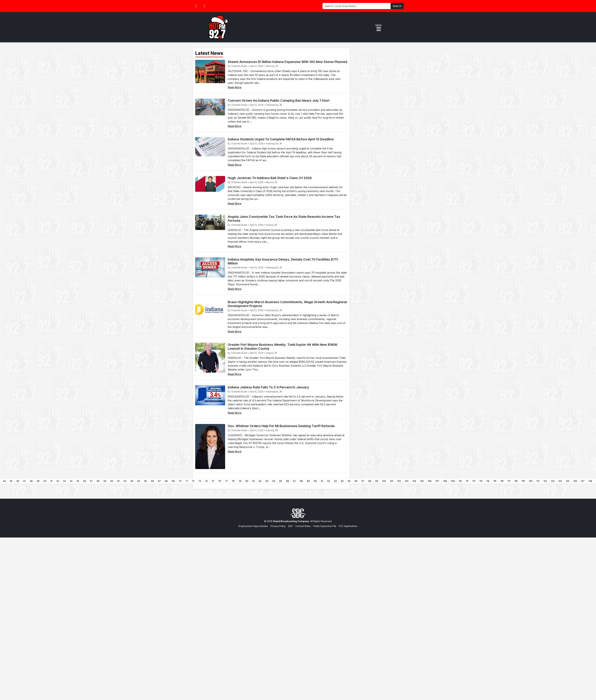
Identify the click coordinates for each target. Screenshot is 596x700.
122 (545, 481)
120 (531, 481)
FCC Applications (348, 526)
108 (445, 481)
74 (206, 481)
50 (45, 481)
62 (125, 481)
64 (139, 481)
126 (575, 481)
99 (377, 481)
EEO (291, 526)
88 (301, 481)
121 (538, 481)
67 (159, 481)
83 (267, 481)
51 (51, 481)
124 (560, 481)
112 (474, 481)
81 (254, 481)
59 (105, 481)
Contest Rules (303, 526)
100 (384, 481)
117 (509, 481)
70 (180, 481)
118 (516, 481)
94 (342, 481)
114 (488, 481)
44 (4, 481)
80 (247, 481)
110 (460, 481)
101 (392, 481)
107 (437, 481)
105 (422, 481)
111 (467, 481)
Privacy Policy (278, 526)
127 (583, 481)
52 (58, 481)
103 (407, 481)
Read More (235, 87)
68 (166, 481)
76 (220, 481)
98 (370, 481)
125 (568, 481)
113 (481, 481)
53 (65, 481)
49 (38, 481)
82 (260, 481)
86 (288, 481)
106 (430, 481)
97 (363, 481)
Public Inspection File (325, 526)
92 (329, 481)
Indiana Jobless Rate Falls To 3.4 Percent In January (268, 387)
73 (200, 481)
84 (274, 481)
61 (118, 481)
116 (502, 481)
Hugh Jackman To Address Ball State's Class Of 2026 (270, 178)
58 (98, 481)
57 (91, 481)
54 (71, 481)
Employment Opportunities (253, 526)
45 (11, 481)
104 (414, 481)
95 (349, 481)
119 (523, 481)
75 (213, 481)
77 (226, 481)
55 (78, 481)
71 (187, 481)
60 (112, 481)
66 (152, 481)
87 (294, 481)
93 (335, 481)
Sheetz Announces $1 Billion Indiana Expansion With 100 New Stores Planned (287, 62)
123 (553, 481)
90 (315, 481)
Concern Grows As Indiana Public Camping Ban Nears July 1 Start (279, 101)
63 (132, 481)
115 (495, 481)
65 (146, 481)
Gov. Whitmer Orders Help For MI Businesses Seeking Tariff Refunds (281, 426)
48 (31, 481)
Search (397, 6)
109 (453, 481)
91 (322, 481)
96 (356, 481)
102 (399, 481)
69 (173, 481)
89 (308, 481)
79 (240, 481)
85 (281, 481)
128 (590, 481)
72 (193, 481)
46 (18, 481)
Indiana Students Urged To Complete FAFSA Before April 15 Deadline (281, 139)
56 (85, 481)
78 (233, 481)
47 (25, 481)
